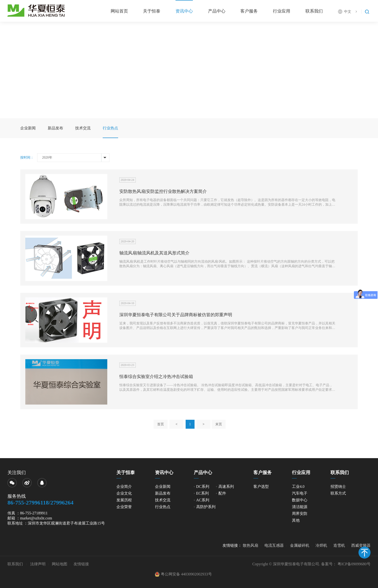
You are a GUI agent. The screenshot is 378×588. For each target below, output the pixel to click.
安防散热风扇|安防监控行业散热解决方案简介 (163, 191)
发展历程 (124, 500)
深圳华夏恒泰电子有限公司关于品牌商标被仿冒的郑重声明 (176, 315)
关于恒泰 (152, 11)
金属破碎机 (300, 545)
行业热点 (110, 128)
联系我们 (314, 11)
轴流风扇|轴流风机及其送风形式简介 (155, 253)
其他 (296, 520)
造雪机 (339, 545)
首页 (161, 424)
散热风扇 (250, 545)
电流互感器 (274, 545)
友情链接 (81, 564)
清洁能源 (300, 507)
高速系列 (226, 486)
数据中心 (300, 500)
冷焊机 (321, 545)
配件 (222, 493)
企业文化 (124, 493)
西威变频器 (361, 545)
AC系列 (203, 500)
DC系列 (203, 486)
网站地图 (60, 564)
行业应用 (282, 11)
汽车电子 (300, 493)
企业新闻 (28, 128)
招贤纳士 (338, 486)
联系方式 (338, 493)
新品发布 (55, 128)
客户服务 (249, 11)
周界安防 (300, 514)
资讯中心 (184, 11)
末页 (219, 424)
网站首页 (119, 11)
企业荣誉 (124, 507)
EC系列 (202, 493)
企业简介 (124, 486)
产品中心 (217, 11)
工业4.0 (298, 486)
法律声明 (38, 564)
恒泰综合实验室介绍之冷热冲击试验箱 (156, 377)
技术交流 (83, 128)
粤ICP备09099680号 (354, 564)
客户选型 (261, 486)
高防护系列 (206, 507)
